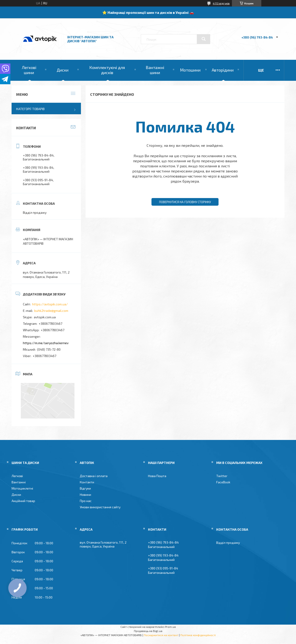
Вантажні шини (155, 70)
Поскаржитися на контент (161, 635)
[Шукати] (203, 39)
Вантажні (19, 482)
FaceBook (223, 482)
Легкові (17, 476)
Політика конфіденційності (198, 635)
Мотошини (190, 70)
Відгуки (85, 488)
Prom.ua (170, 627)
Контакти (87, 482)
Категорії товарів (30, 109)
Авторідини (223, 70)
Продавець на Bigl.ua (148, 631)
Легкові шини (29, 70)
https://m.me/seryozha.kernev (46, 343)
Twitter (222, 476)
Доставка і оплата (94, 476)
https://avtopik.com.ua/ (50, 304)
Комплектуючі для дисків (107, 70)
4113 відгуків (221, 3)
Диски (63, 70)
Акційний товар (23, 501)
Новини (85, 495)
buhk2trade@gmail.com (51, 311)
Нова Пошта (157, 476)
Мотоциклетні (22, 488)
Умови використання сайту (100, 507)
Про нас (86, 501)
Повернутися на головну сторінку (185, 202)
